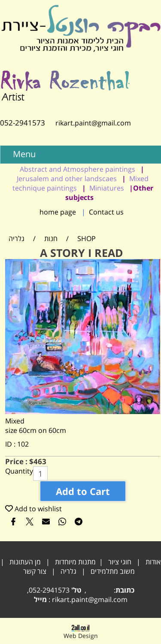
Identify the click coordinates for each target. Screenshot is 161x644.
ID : (11, 444)
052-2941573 (23, 123)
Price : (17, 461)
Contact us (106, 212)
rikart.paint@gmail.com (88, 123)
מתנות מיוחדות (75, 562)
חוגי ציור (120, 562)
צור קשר (35, 571)
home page (58, 212)
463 (40, 461)
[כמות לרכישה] (40, 474)
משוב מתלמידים (113, 571)
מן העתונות (25, 562)
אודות (153, 562)
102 (23, 444)
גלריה (68, 571)
